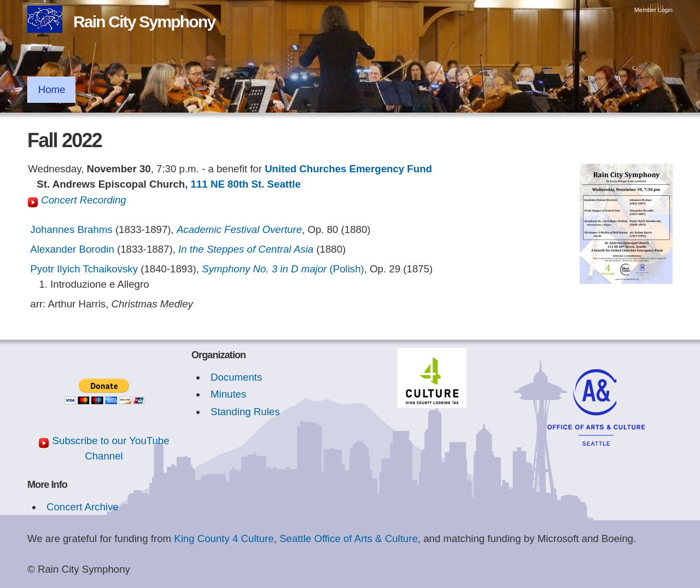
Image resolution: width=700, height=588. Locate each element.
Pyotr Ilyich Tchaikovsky (84, 269)
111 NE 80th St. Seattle (246, 184)
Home (52, 89)
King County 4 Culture (224, 538)
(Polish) (283, 269)
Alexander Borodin (72, 249)
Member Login (654, 10)
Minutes (228, 394)
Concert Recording (77, 200)
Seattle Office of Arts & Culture (349, 538)
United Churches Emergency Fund (348, 169)
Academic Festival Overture (239, 229)
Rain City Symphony (144, 22)
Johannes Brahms (71, 229)
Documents (236, 377)
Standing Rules (245, 412)
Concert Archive (83, 507)
